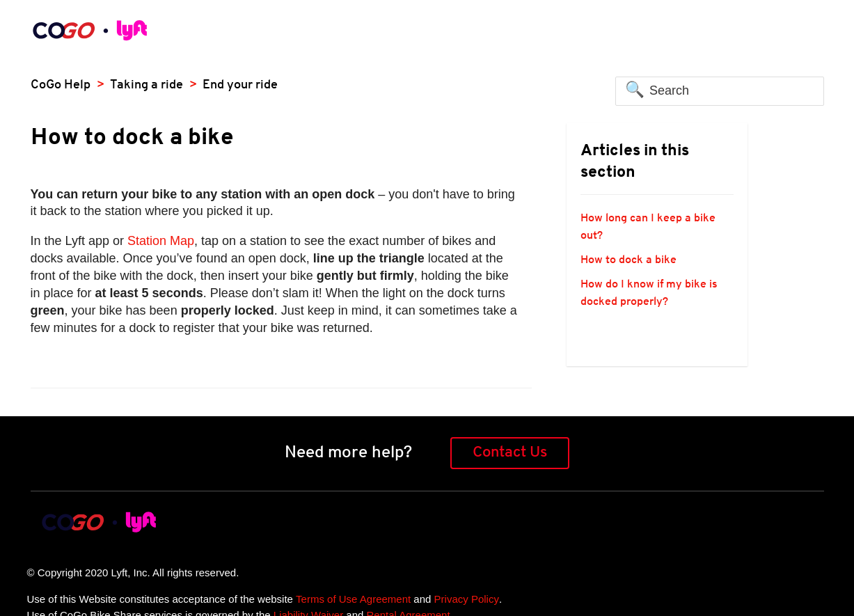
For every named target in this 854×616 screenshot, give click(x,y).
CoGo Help (61, 85)
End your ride (240, 85)
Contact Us (510, 453)
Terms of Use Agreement (353, 599)
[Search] (720, 91)
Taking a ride (147, 85)
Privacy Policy (467, 599)
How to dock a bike (628, 260)
